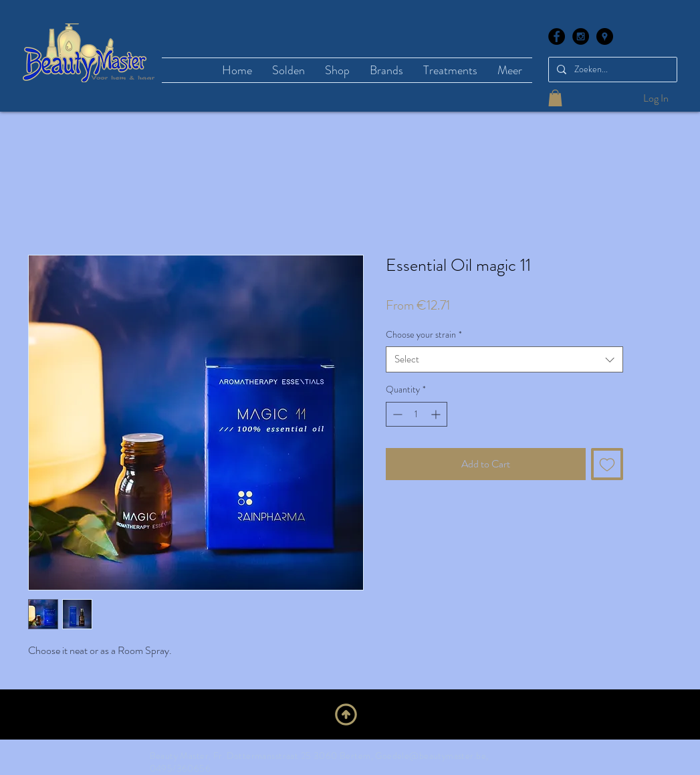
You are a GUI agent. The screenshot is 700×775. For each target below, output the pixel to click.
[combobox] (504, 359)
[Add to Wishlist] (607, 464)
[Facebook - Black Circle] (557, 36)
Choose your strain (424, 335)
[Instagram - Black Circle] (581, 36)
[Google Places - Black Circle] (605, 36)
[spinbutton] (417, 414)
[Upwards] (346, 714)
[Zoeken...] (611, 70)
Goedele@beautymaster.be (431, 756)
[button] (555, 98)
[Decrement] (396, 414)
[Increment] (437, 414)
